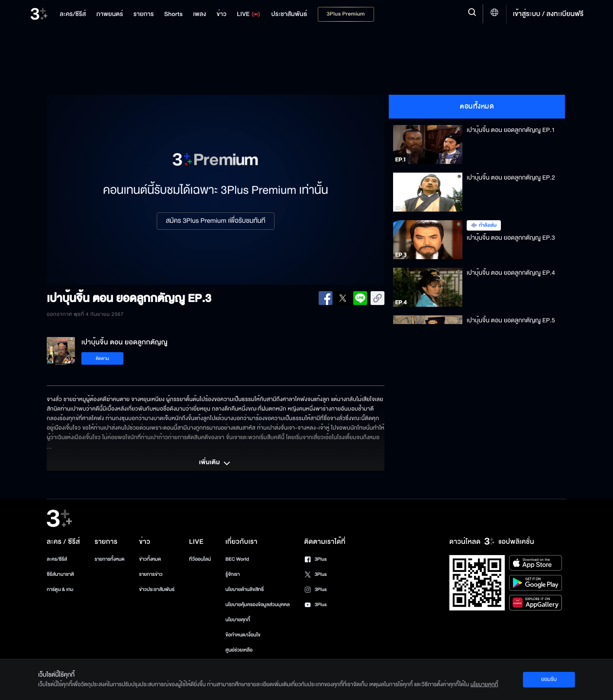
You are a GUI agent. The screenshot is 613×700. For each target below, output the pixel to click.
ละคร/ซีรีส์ (57, 559)
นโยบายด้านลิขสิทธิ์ (245, 589)
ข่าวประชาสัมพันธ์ (157, 589)
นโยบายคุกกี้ (238, 620)
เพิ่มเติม (216, 463)
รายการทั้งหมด (109, 559)
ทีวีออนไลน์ (200, 559)
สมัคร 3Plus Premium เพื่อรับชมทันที (216, 221)
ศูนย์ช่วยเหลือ (239, 650)
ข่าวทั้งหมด (150, 559)
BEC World (237, 559)
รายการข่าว (151, 574)
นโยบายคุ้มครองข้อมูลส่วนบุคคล (258, 605)
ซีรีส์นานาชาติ (60, 574)
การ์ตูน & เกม (60, 589)
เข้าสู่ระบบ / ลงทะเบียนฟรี (548, 14)
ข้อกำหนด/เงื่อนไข (243, 635)
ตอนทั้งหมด (477, 106)
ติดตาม (102, 358)
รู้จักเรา (233, 574)
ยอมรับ (549, 679)
